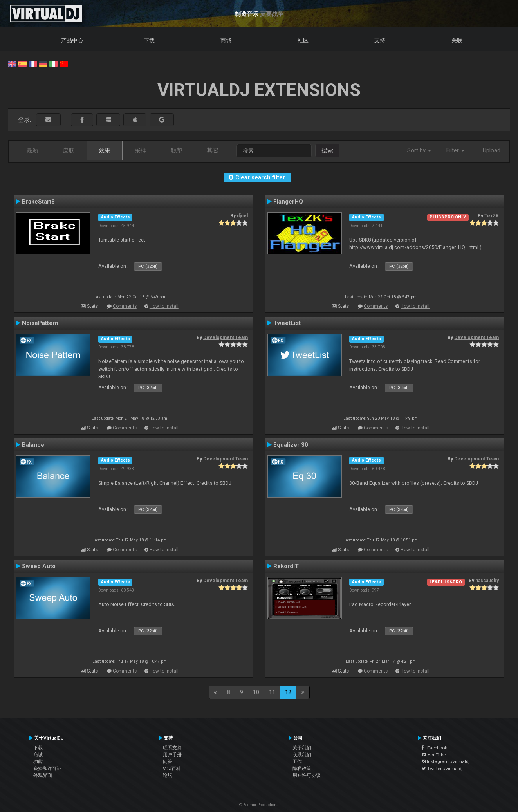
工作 (297, 761)
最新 (32, 150)
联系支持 (172, 748)
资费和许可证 (47, 769)
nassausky (487, 581)
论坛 (168, 775)
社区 (303, 40)
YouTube (434, 755)
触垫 (177, 150)
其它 (213, 150)
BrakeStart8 (38, 202)
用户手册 (172, 755)
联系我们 (302, 755)
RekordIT (286, 566)
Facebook (434, 748)
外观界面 (43, 775)
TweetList (287, 323)
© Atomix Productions (259, 805)
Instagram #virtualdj (446, 761)
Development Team (226, 337)
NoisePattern (40, 323)
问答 (168, 761)
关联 (457, 40)
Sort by (419, 150)
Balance (33, 445)
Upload (492, 150)
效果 (105, 150)
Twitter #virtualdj (442, 769)
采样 (141, 150)
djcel (242, 216)
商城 (226, 40)
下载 (149, 40)
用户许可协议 (307, 775)
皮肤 (69, 150)
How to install (164, 306)
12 (288, 692)
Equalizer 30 (291, 445)
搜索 (327, 150)
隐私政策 (302, 769)
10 (256, 692)
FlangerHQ (288, 202)
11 (272, 692)
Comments (125, 306)
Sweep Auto (39, 566)
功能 (38, 761)
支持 (380, 40)
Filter (455, 150)
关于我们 (302, 748)
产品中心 (72, 40)
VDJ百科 (172, 769)
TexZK (492, 216)
